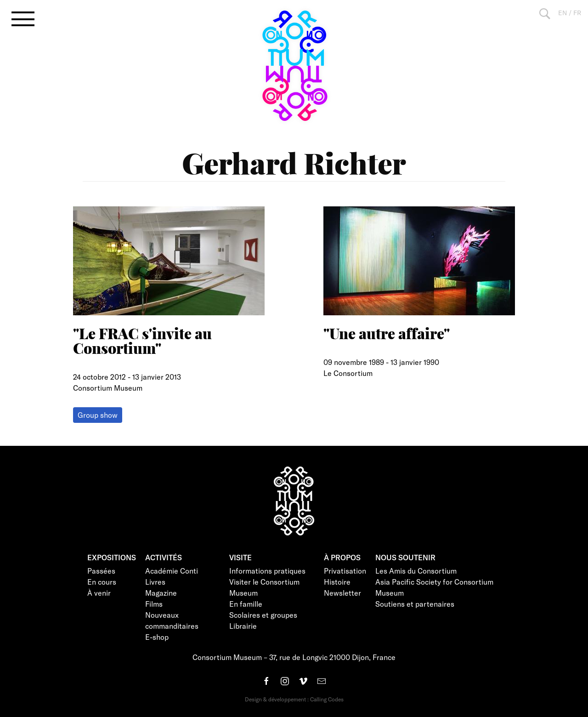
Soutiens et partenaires (415, 604)
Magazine (161, 593)
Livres (155, 582)
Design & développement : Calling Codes (294, 699)
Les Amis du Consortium (416, 571)
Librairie (243, 626)
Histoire (337, 582)
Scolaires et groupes (263, 615)
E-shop (157, 637)
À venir (99, 593)
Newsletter (342, 593)
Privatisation (345, 571)
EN (563, 13)
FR (577, 13)
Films (154, 604)
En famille (246, 604)
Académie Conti (172, 571)
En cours (102, 582)
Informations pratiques (267, 571)
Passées (101, 571)
